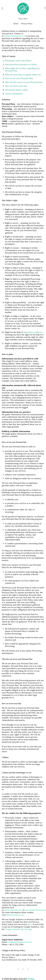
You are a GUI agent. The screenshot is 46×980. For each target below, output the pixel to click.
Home (16, 24)
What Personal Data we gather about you (23, 75)
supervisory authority (33, 332)
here (30, 924)
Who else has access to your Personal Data (24, 82)
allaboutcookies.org (15, 915)
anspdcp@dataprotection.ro (20, 942)
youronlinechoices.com (35, 910)
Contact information (14, 94)
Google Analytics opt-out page (18, 929)
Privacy (31, 979)
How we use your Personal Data (19, 78)
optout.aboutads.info (13, 910)
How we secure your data (16, 86)
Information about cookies (17, 90)
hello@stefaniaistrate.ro (15, 36)
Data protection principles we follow (21, 65)
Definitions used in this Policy (18, 61)
